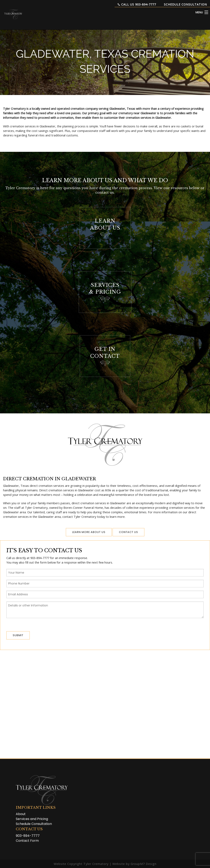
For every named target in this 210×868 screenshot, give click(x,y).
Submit (18, 635)
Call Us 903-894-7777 (137, 4)
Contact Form (27, 841)
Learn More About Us (89, 532)
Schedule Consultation (185, 4)
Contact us (128, 532)
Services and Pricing (32, 819)
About (21, 814)
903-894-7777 (28, 836)
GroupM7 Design (144, 864)
